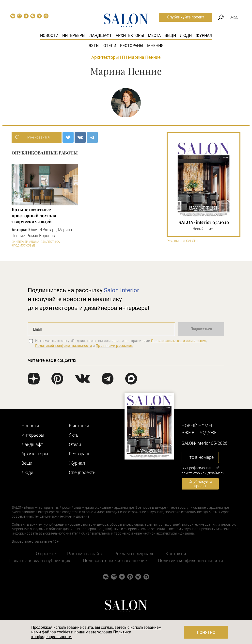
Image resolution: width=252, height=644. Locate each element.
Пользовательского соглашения (179, 341)
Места (154, 36)
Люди (186, 36)
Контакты (176, 554)
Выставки (79, 426)
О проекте (46, 554)
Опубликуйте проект (186, 17)
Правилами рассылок (114, 346)
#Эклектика (50, 242)
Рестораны (132, 46)
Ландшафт (101, 36)
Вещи (170, 36)
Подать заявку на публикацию (40, 560)
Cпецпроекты (83, 472)
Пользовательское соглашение (115, 560)
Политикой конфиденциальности (64, 346)
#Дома (34, 242)
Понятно (206, 633)
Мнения (155, 46)
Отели (110, 46)
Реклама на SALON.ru (184, 241)
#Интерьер (20, 242)
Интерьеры (74, 36)
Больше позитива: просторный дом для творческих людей (34, 215)
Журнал (204, 36)
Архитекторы (130, 36)
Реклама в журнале (134, 554)
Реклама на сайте (85, 554)
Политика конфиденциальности (190, 560)
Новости (49, 36)
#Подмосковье (23, 245)
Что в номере (200, 457)
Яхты (94, 46)
